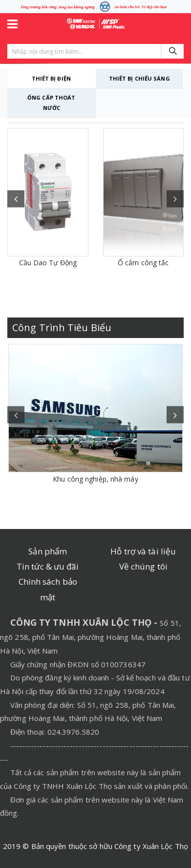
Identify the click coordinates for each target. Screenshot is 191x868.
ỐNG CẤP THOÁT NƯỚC (51, 102)
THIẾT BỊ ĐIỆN (51, 78)
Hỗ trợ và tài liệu (143, 551)
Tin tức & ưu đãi (48, 566)
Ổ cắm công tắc (143, 263)
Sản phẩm (48, 551)
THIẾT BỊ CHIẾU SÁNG (139, 78)
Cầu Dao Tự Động (48, 263)
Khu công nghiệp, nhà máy (95, 479)
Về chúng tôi (143, 566)
